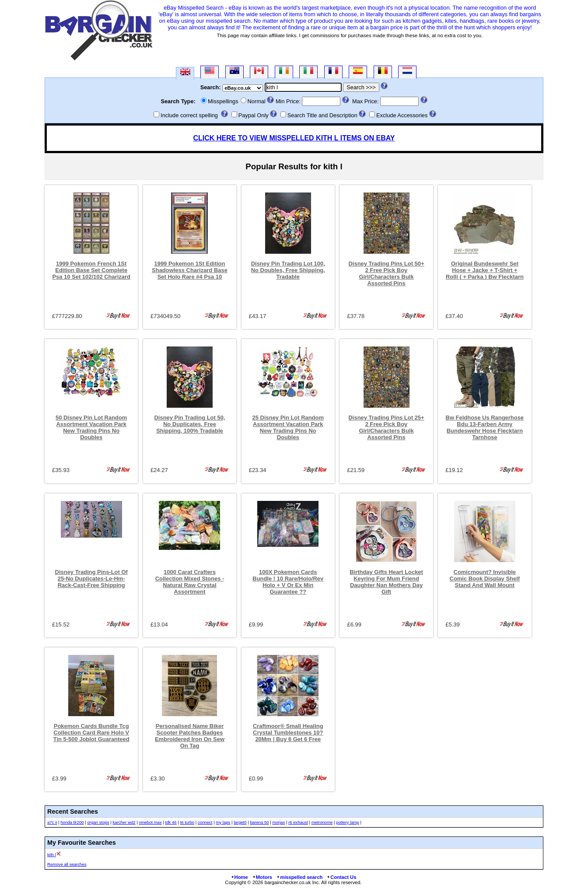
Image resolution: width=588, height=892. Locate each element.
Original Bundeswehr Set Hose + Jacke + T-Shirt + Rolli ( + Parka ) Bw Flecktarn (485, 270)
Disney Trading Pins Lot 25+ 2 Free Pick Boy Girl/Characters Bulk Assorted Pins (386, 427)
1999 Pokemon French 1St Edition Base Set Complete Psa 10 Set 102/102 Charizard (91, 270)
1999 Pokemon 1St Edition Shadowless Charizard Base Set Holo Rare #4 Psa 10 (190, 270)
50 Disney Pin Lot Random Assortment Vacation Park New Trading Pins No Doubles (91, 427)
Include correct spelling (189, 115)
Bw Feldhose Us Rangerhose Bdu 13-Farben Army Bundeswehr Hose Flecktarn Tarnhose (485, 427)
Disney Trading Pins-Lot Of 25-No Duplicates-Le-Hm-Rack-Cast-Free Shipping (91, 579)
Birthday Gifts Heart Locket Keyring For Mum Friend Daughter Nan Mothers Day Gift (386, 582)
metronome (322, 822)
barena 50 (259, 822)
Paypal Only (254, 115)
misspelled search (299, 877)
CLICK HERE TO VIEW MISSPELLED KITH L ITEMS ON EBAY (294, 138)
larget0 (240, 822)
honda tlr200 (72, 822)
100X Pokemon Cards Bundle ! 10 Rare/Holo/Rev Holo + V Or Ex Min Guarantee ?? (288, 582)
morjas (278, 822)
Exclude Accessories (402, 115)
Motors (262, 877)
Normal (257, 101)
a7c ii (52, 822)
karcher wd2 (124, 822)
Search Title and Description (322, 115)
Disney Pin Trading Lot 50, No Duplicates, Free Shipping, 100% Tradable (190, 424)
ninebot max (150, 822)
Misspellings (223, 101)
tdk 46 (171, 822)
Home (239, 877)
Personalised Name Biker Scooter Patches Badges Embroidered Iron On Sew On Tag (190, 736)
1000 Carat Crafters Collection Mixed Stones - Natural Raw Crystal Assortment (190, 582)
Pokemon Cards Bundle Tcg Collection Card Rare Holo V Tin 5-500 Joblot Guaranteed (91, 733)
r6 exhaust (298, 822)
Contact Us (341, 877)
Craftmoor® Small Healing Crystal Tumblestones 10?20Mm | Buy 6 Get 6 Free (288, 733)
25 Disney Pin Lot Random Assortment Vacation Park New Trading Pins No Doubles (288, 427)
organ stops (98, 822)
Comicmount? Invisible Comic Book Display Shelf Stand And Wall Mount (485, 579)
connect (205, 822)
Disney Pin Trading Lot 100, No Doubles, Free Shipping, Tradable (288, 270)
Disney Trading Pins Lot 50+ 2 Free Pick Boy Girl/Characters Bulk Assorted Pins (386, 273)
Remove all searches (67, 864)
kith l (52, 855)
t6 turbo (187, 822)
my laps (223, 822)
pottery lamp (348, 822)
